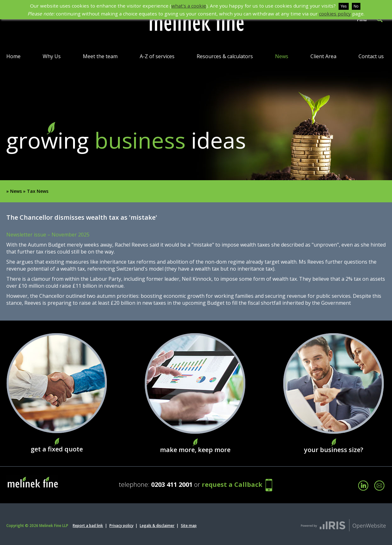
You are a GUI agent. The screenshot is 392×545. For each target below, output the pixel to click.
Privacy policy (121, 526)
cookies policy (335, 14)
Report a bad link (88, 526)
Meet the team (100, 56)
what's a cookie (189, 6)
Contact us (371, 56)
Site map (189, 526)
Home (13, 56)
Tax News (38, 191)
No (356, 6)
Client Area (323, 56)
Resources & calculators (225, 56)
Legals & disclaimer (157, 526)
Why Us (52, 56)
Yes (344, 6)
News (282, 56)
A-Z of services (157, 56)
